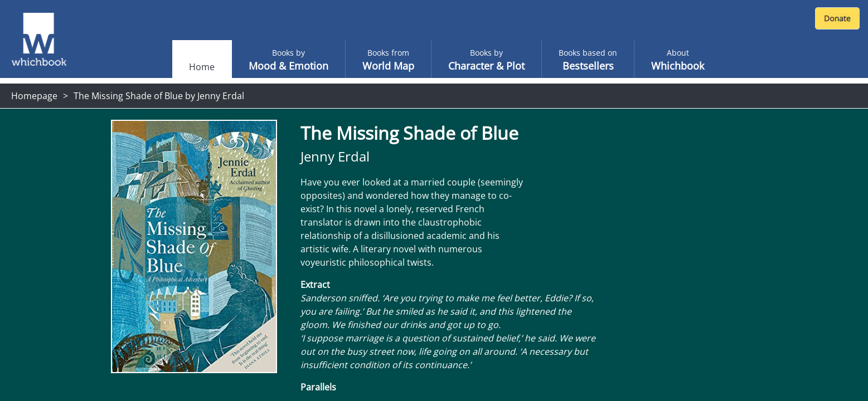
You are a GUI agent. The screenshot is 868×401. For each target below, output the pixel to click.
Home (202, 67)
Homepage (34, 96)
